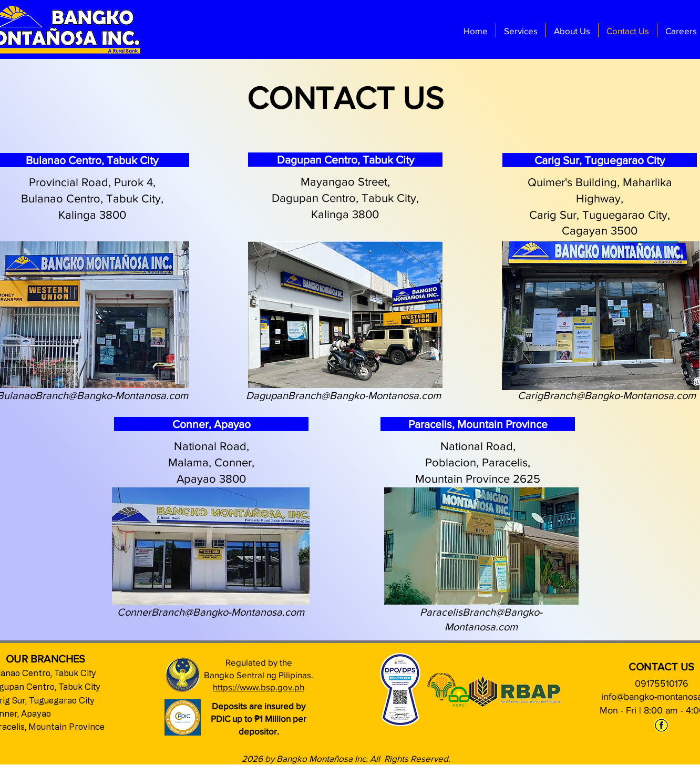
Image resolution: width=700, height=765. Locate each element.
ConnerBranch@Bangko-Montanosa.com (211, 612)
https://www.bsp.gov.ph (259, 687)
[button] (521, 30)
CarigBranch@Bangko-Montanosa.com (607, 395)
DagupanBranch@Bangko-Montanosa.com (343, 395)
